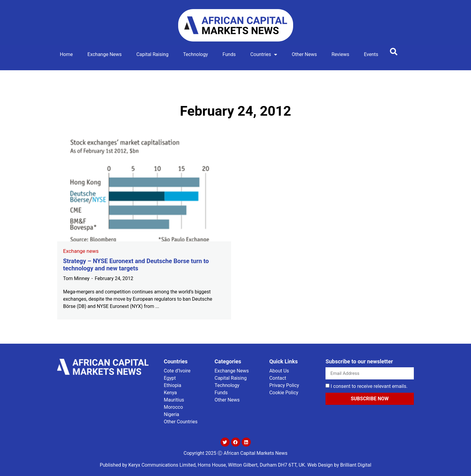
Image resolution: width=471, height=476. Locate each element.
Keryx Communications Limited (162, 465)
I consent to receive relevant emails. (369, 386)
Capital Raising (152, 54)
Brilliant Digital (356, 465)
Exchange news (105, 54)
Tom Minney (76, 278)
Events (371, 54)
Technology (195, 54)
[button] (394, 51)
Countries (264, 55)
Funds (229, 54)
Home (66, 54)
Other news (304, 54)
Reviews (340, 54)
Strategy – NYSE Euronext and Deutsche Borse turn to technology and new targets (136, 265)
